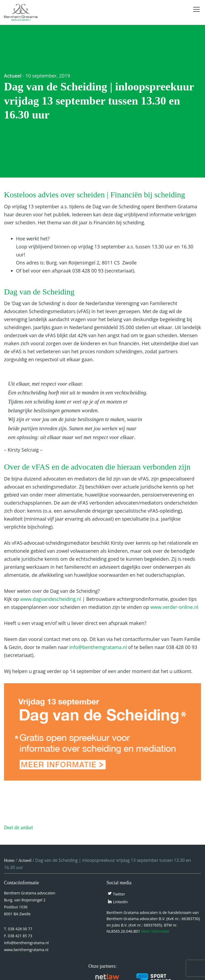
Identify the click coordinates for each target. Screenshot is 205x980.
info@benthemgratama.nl (98, 647)
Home (9, 860)
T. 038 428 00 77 (18, 929)
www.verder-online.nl (174, 607)
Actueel (13, 76)
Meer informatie (155, 931)
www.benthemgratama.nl (26, 950)
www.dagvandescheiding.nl (51, 599)
